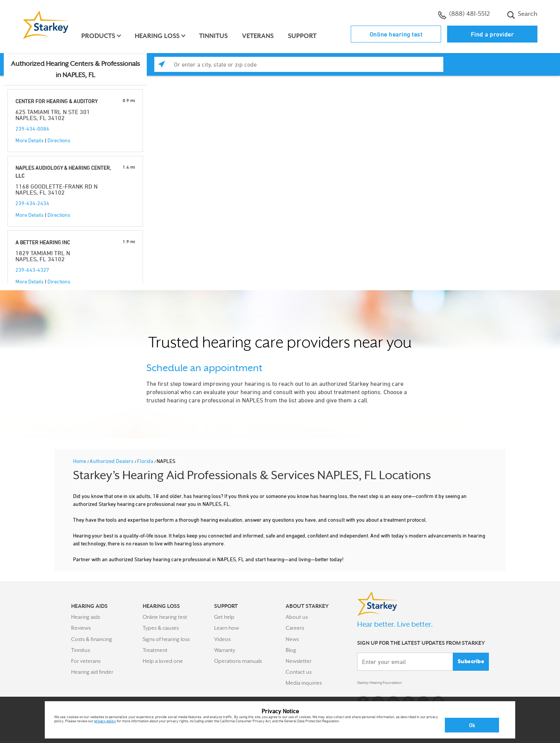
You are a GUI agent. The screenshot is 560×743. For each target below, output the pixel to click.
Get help (224, 617)
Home (80, 461)
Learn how (227, 628)
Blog (291, 650)
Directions (59, 140)
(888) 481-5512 (464, 15)
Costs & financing (92, 639)
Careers (295, 628)
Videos (222, 639)
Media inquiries (304, 683)
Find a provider (492, 34)
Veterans (262, 36)
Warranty (225, 650)
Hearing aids (86, 617)
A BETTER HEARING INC (43, 242)
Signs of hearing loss (166, 639)
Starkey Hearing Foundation (390, 684)
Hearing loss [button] (161, 36)
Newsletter (299, 661)
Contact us (299, 672)
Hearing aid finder (92, 672)
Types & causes (161, 628)
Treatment (155, 650)
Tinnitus (218, 36)
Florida (146, 461)
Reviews (81, 628)
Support (306, 36)
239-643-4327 (32, 270)
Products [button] (102, 36)
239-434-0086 (32, 129)
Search (522, 15)
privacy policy (105, 721)
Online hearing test (396, 34)
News (292, 639)
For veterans (86, 661)
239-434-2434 (32, 203)
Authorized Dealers (112, 461)
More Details (30, 140)
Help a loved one (163, 661)
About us (297, 617)
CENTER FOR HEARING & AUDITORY (56, 101)
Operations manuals (238, 661)
